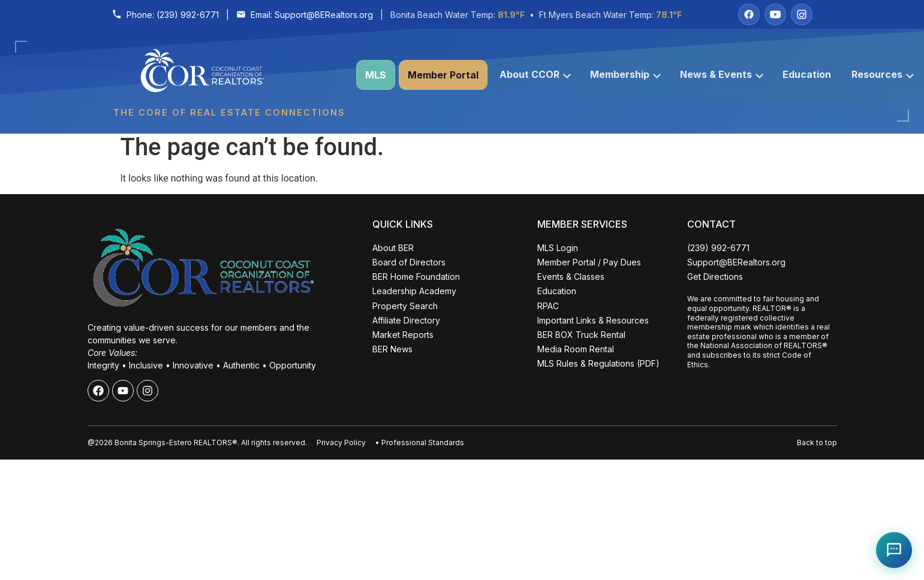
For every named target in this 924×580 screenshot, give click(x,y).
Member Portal (443, 75)
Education (807, 74)
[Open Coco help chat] (894, 550)
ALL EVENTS (116, 536)
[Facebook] (749, 14)
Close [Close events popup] (194, 349)
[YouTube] (775, 14)
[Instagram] (802, 14)
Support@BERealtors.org (324, 15)
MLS (376, 75)
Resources (883, 74)
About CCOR (535, 74)
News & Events (722, 74)
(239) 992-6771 (188, 15)
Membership (625, 74)
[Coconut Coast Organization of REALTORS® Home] (229, 75)
